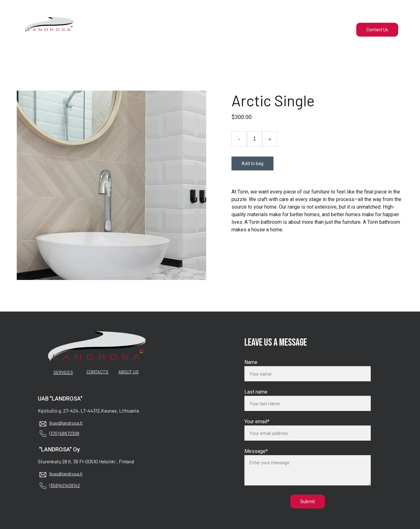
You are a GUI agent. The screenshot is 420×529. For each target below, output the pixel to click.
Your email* (257, 422)
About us (247, 30)
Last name (256, 392)
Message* (256, 451)
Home (170, 30)
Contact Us (377, 30)
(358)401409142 (65, 485)
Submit (308, 502)
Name (251, 362)
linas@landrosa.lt (66, 423)
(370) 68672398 (64, 433)
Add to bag (252, 163)
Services (207, 30)
